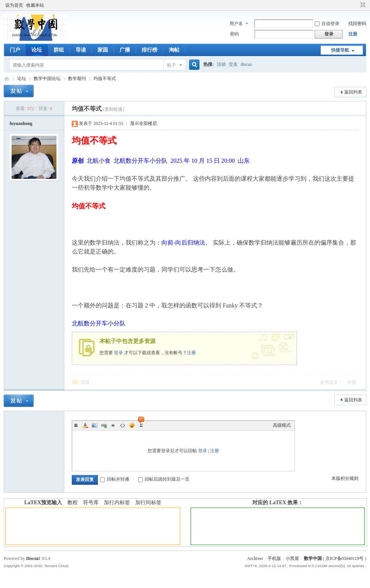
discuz (246, 64)
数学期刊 (77, 79)
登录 (118, 353)
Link (104, 425)
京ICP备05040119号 (345, 558)
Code (123, 425)
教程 (73, 503)
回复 (86, 382)
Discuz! (33, 558)
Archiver (255, 558)
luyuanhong (21, 123)
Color (85, 425)
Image (95, 425)
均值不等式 (105, 79)
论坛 (37, 50)
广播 (125, 50)
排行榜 (149, 50)
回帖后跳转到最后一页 (164, 479)
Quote (113, 425)
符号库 (91, 503)
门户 (15, 50)
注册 (353, 34)
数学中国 (7, 79)
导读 (81, 50)
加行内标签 (117, 503)
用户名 (236, 24)
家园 (103, 50)
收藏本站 (35, 5)
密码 (234, 34)
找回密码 (357, 24)
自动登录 (327, 24)
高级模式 (282, 425)
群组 (59, 50)
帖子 (172, 65)
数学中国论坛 (47, 79)
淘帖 (174, 50)
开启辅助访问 (356, 5)
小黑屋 (292, 558)
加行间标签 (148, 503)
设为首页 (14, 5)
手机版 (274, 558)
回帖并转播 (115, 479)
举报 (352, 382)
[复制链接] (114, 109)
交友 (233, 64)
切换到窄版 (362, 5)
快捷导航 (340, 50)
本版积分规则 (345, 478)
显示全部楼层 (144, 123)
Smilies (132, 425)
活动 (221, 64)
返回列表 (353, 92)
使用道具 (329, 382)
